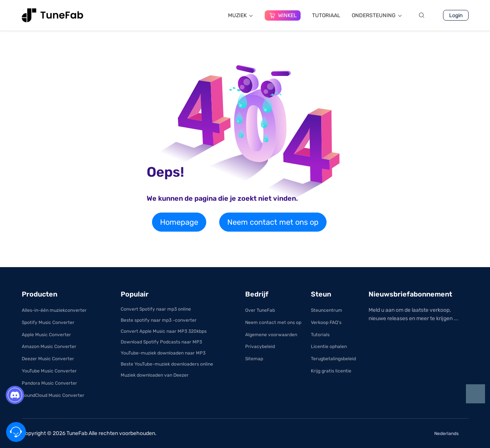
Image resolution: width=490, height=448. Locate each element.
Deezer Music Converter (48, 359)
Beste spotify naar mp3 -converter (159, 320)
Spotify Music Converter (48, 322)
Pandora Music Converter (49, 383)
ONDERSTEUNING (377, 15)
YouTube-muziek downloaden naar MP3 (163, 353)
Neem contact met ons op (273, 222)
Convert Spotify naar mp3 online (156, 309)
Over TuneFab (260, 310)
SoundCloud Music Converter (53, 395)
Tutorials (320, 335)
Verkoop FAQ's (326, 322)
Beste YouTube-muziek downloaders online (167, 364)
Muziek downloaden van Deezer (155, 375)
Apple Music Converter (46, 335)
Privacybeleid (260, 346)
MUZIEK (241, 15)
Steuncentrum (327, 310)
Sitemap (254, 359)
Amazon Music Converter (49, 346)
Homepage (179, 222)
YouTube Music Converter (49, 371)
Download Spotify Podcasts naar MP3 (161, 342)
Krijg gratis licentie (331, 371)
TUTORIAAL (326, 15)
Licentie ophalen (329, 346)
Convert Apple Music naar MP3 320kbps (164, 331)
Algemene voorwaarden (271, 335)
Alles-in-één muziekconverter (54, 310)
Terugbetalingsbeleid (333, 359)
